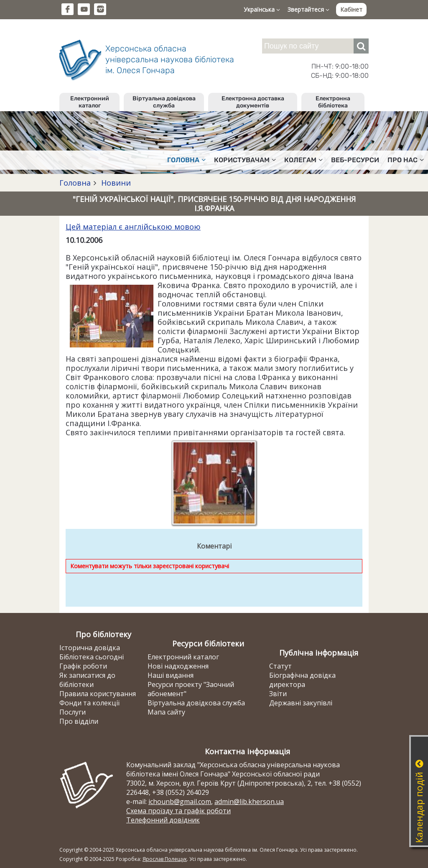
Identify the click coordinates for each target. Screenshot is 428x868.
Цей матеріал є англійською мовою (133, 227)
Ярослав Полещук (165, 859)
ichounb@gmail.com (180, 802)
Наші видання (171, 675)
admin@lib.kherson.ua (249, 802)
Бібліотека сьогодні (92, 657)
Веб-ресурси (355, 160)
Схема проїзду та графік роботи (178, 811)
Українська (262, 9)
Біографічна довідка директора (302, 680)
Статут (280, 666)
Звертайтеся (308, 9)
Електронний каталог (90, 102)
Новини (115, 183)
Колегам (303, 160)
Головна (186, 160)
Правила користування (98, 694)
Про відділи (79, 721)
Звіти (278, 694)
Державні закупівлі (301, 703)
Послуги (73, 712)
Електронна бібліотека (333, 102)
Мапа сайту (166, 712)
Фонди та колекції (89, 703)
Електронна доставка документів (253, 102)
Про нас (406, 160)
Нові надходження (178, 666)
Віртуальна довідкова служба (164, 102)
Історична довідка (90, 648)
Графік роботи (83, 666)
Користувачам (245, 160)
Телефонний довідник (163, 820)
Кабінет (351, 9)
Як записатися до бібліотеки (87, 680)
